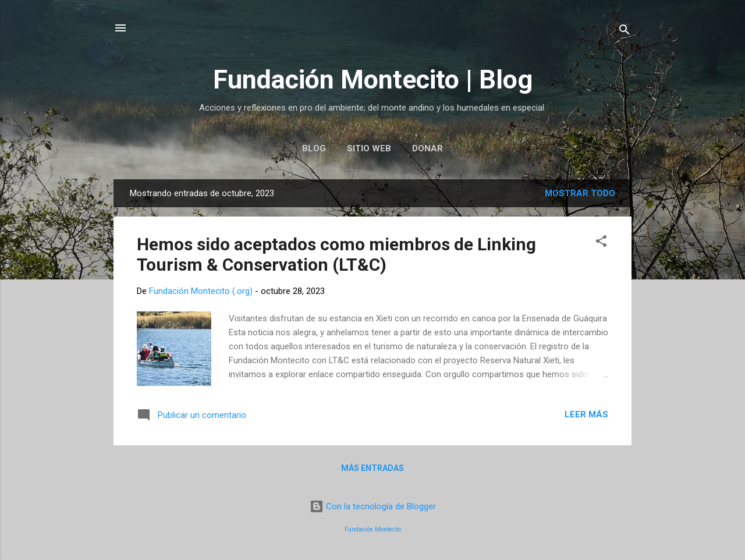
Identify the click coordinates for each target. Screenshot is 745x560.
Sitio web (369, 148)
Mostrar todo (580, 193)
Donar (428, 148)
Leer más (586, 414)
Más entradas (372, 468)
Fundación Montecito (373, 529)
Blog (314, 148)
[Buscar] (625, 32)
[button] (601, 243)
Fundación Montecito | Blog (373, 79)
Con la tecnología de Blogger (373, 506)
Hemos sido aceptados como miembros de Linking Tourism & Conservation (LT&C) (336, 254)
